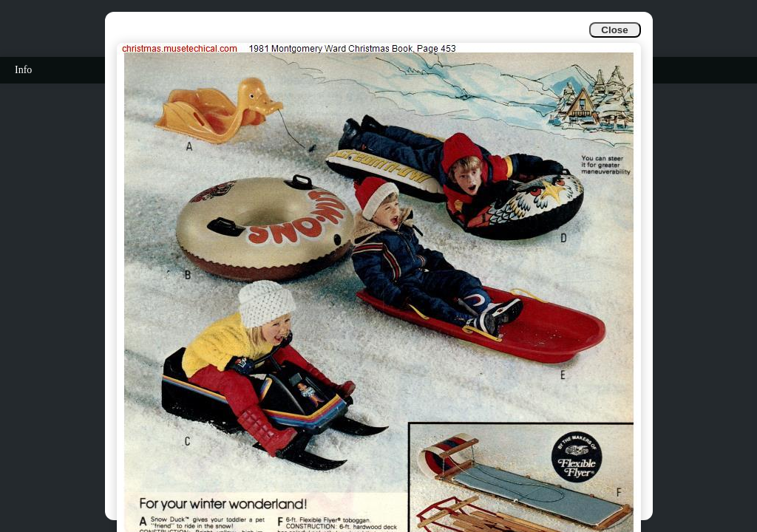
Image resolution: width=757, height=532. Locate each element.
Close (614, 30)
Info (23, 70)
